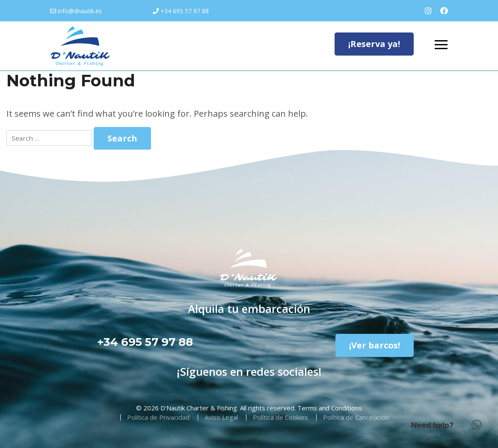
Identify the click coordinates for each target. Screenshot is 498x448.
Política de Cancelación (356, 417)
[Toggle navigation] (441, 45)
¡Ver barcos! (375, 345)
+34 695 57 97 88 (185, 11)
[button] (477, 425)
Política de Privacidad (158, 417)
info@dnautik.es (80, 11)
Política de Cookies (280, 417)
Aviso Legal (221, 417)
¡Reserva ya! (374, 44)
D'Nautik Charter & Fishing (199, 408)
